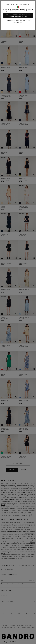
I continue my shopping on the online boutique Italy (18, 22)
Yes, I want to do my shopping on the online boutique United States (18, 16)
